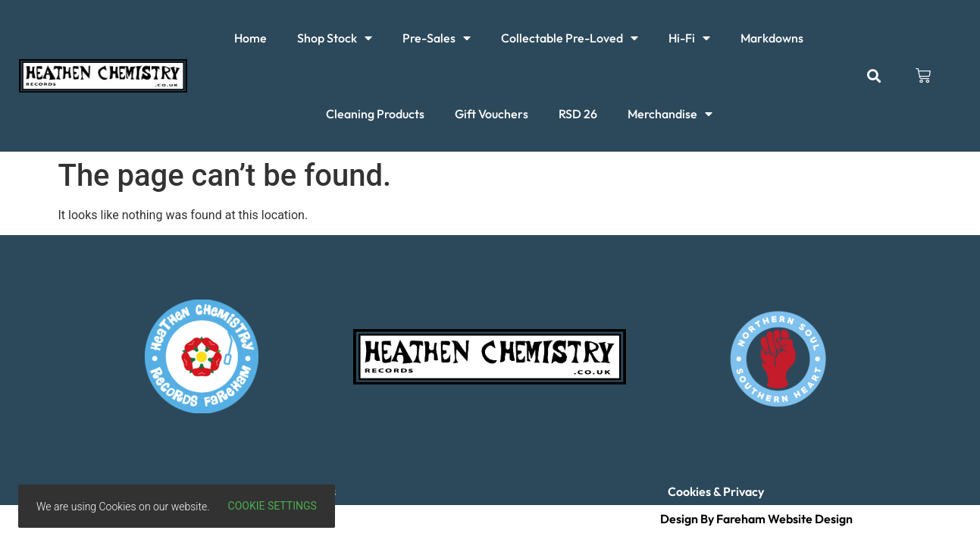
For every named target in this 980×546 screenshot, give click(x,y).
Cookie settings (272, 506)
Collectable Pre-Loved (570, 38)
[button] (874, 76)
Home (250, 38)
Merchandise (670, 114)
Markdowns (772, 38)
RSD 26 (578, 114)
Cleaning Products (375, 114)
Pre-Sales (437, 38)
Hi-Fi (689, 38)
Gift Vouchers (492, 114)
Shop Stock (335, 38)
